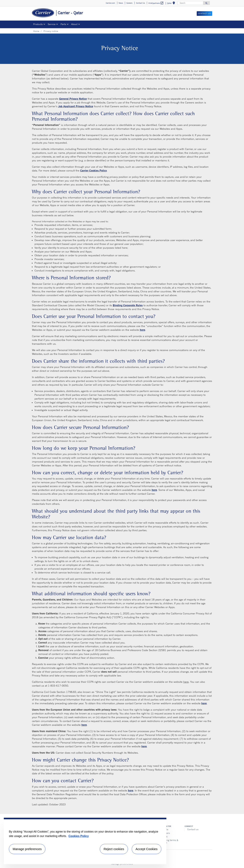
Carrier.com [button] (110, 3)
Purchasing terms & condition (168, 841)
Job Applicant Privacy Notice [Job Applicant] (76, 106)
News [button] (121, 3)
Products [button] (38, 24)
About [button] (74, 24)
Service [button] (52, 24)
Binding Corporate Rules (128, 305)
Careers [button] (129, 3)
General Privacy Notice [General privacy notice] (73, 99)
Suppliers (162, 836)
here (186, 682)
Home (36, 31)
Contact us (193, 829)
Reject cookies (114, 849)
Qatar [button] (172, 4)
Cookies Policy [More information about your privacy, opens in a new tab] (79, 836)
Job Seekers (164, 833)
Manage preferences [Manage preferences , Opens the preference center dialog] (27, 849)
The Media (163, 829)
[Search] (190, 3)
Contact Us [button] (140, 3)
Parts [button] (63, 24)
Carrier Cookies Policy (93, 171)
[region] (85, 841)
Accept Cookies (147, 849)
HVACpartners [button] (156, 3)
